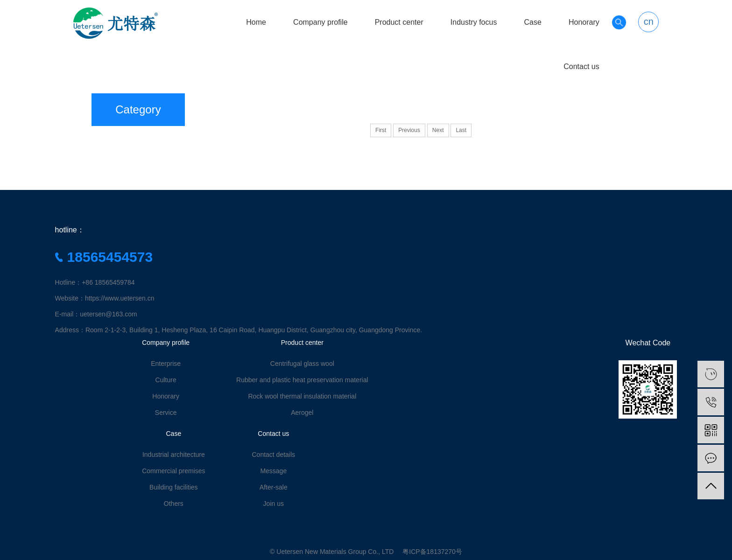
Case (532, 22)
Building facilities (174, 487)
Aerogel (302, 413)
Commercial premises (173, 471)
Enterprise (166, 364)
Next (438, 130)
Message (273, 471)
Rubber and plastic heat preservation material (302, 380)
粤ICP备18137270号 (432, 552)
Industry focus (474, 22)
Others (174, 504)
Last (461, 130)
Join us (274, 504)
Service (166, 413)
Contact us (581, 66)
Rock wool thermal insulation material (302, 396)
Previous (409, 130)
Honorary (584, 22)
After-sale (274, 487)
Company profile (320, 22)
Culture (166, 380)
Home (256, 22)
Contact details (273, 455)
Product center (399, 22)
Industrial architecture (174, 455)
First (381, 130)
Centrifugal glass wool (302, 364)
